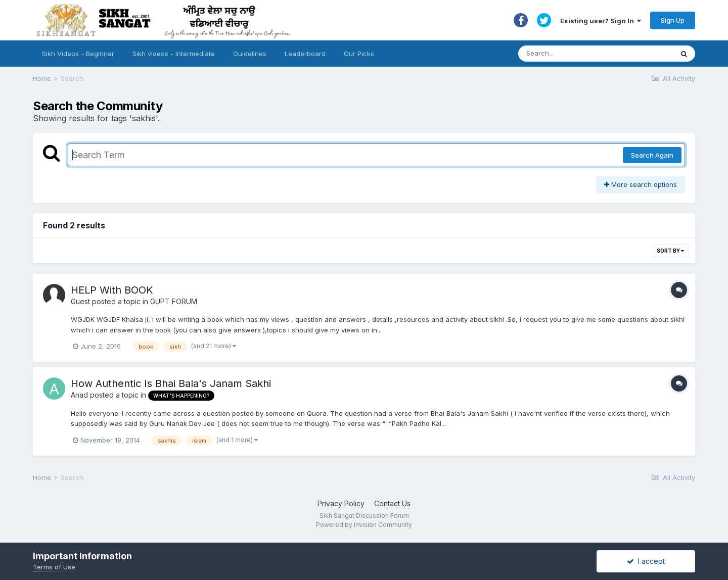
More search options (641, 184)
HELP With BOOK (112, 290)
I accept (646, 561)
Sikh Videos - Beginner (78, 54)
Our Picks (359, 54)
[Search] (586, 54)
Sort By (670, 251)
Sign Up (673, 20)
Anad (79, 395)
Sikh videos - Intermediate (174, 54)
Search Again (652, 155)
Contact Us (392, 503)
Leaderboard (305, 54)
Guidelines (250, 54)
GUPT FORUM (174, 301)
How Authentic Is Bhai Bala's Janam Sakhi (171, 383)
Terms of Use (54, 567)
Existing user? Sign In (601, 21)
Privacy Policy (341, 503)
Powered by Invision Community (364, 525)
